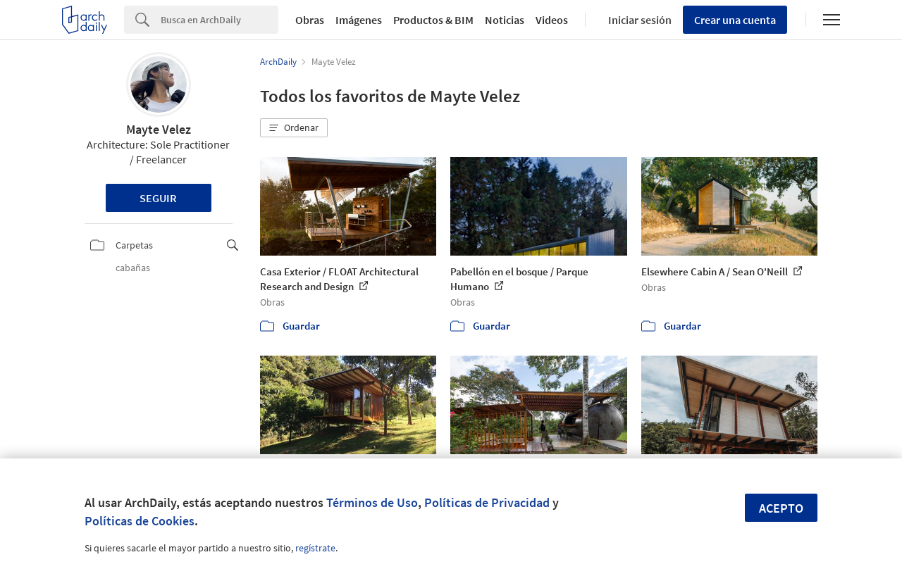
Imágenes (359, 20)
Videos (552, 20)
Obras (310, 20)
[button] (294, 128)
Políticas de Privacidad (487, 502)
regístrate (315, 548)
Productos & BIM (433, 20)
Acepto (781, 508)
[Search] (220, 20)
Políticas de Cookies (140, 521)
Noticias (505, 20)
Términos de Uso (372, 502)
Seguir (158, 198)
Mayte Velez (159, 129)
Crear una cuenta (735, 20)
